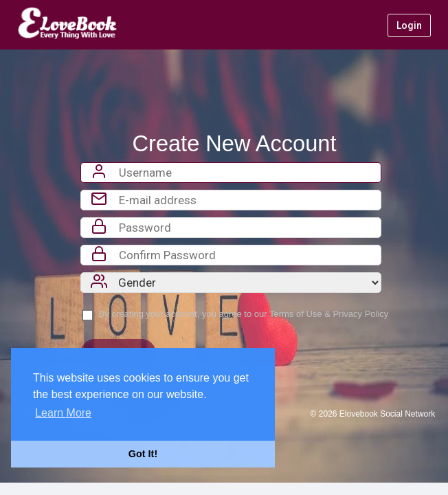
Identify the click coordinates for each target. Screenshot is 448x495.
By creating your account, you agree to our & (244, 314)
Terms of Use (296, 314)
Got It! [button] (143, 454)
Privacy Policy (360, 314)
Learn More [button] (63, 413)
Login (409, 25)
